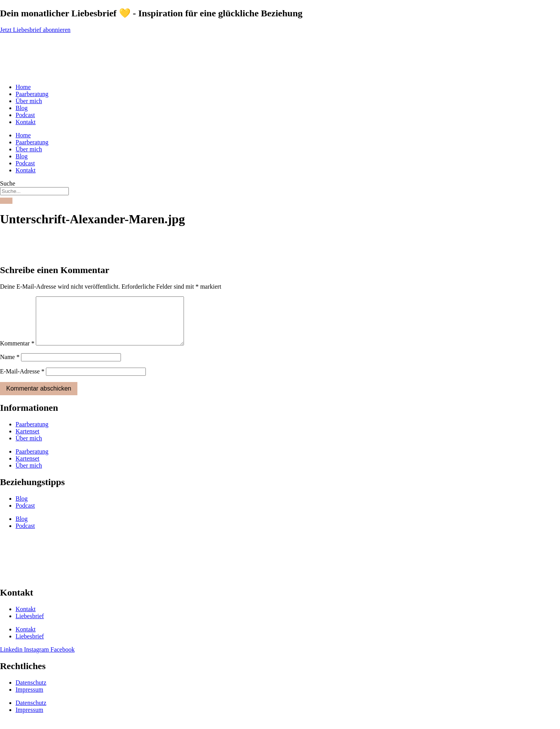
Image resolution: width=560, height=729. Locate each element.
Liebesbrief (30, 625)
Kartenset (27, 441)
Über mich (29, 101)
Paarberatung (32, 94)
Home (23, 87)
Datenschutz (31, 692)
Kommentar (17, 353)
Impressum (29, 699)
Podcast (25, 115)
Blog (22, 108)
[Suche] (6, 201)
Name (10, 366)
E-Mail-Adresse (22, 381)
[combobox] (34, 191)
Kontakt (26, 122)
